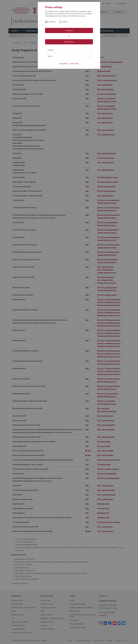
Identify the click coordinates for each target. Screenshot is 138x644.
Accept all (69, 30)
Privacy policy (74, 63)
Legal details (64, 63)
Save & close (69, 42)
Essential (52, 22)
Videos (65, 22)
